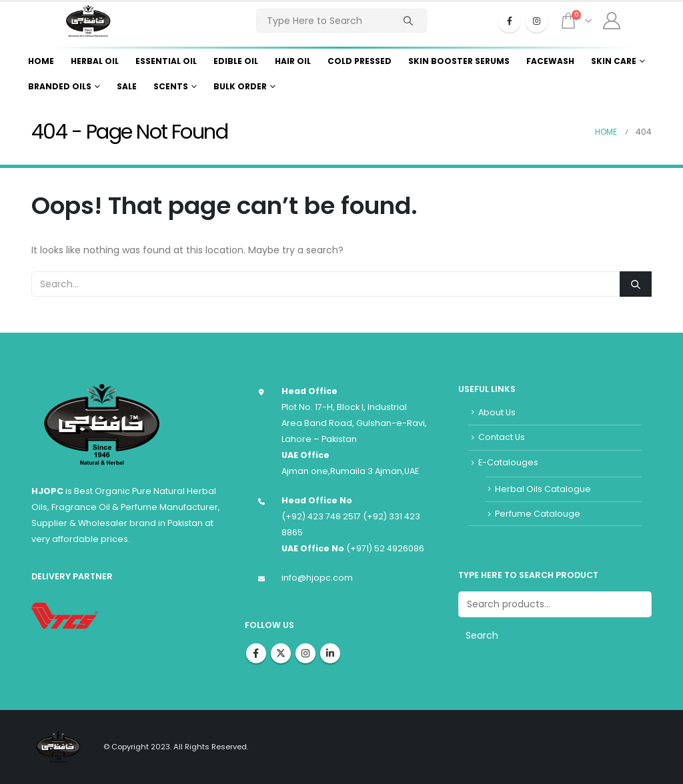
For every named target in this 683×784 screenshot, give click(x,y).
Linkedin (330, 653)
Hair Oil (293, 61)
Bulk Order (240, 86)
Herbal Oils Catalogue (543, 489)
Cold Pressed (360, 61)
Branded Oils (60, 86)
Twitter (281, 653)
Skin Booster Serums (459, 61)
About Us (497, 412)
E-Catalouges (508, 462)
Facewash (550, 61)
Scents (171, 86)
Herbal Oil (95, 61)
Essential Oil (166, 61)
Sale (127, 86)
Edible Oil (236, 61)
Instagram (305, 653)
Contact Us (502, 437)
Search (482, 635)
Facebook (256, 653)
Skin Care (614, 61)
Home (41, 61)
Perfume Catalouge (538, 514)
